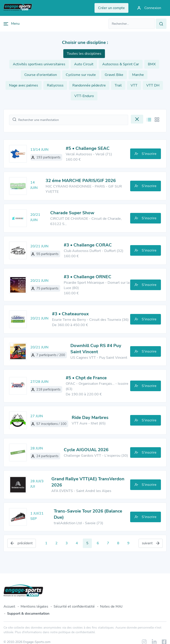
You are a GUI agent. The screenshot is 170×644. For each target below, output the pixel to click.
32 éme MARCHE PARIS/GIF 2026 (81, 181)
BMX (152, 64)
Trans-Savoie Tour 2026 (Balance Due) (88, 514)
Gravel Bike (114, 75)
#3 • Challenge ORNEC (88, 277)
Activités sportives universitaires (39, 64)
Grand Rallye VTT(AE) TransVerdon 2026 (88, 482)
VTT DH (153, 85)
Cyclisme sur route (81, 75)
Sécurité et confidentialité (74, 606)
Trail (118, 85)
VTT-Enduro (84, 96)
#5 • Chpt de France (86, 378)
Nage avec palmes (24, 85)
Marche (138, 75)
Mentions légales (34, 606)
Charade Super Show (72, 213)
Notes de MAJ (111, 606)
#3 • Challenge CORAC (88, 245)
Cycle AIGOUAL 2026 (86, 450)
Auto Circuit (84, 64)
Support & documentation (28, 614)
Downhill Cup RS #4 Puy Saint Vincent (96, 349)
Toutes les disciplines (84, 54)
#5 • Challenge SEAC (88, 148)
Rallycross (55, 85)
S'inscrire (146, 154)
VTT (134, 85)
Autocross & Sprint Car (121, 64)
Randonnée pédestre (89, 85)
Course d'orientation (41, 75)
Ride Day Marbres (90, 418)
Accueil (9, 606)
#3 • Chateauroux (70, 314)
